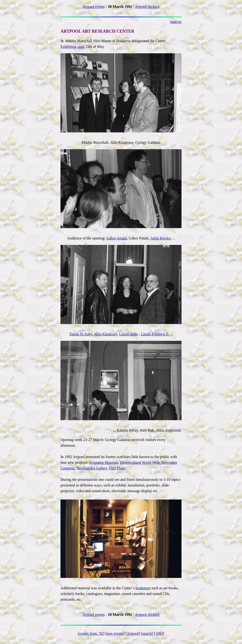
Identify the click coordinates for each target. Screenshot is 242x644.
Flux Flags (117, 468)
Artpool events (94, 7)
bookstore (143, 588)
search (147, 633)
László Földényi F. (155, 334)
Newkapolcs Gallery (92, 468)
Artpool (133, 633)
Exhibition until (72, 47)
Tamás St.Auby (81, 334)
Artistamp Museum (104, 462)
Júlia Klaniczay (106, 334)
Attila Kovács (161, 238)
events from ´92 (91, 633)
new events (115, 633)
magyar (176, 22)
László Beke (129, 334)
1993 (159, 633)
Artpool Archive (147, 7)
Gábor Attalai (117, 238)
